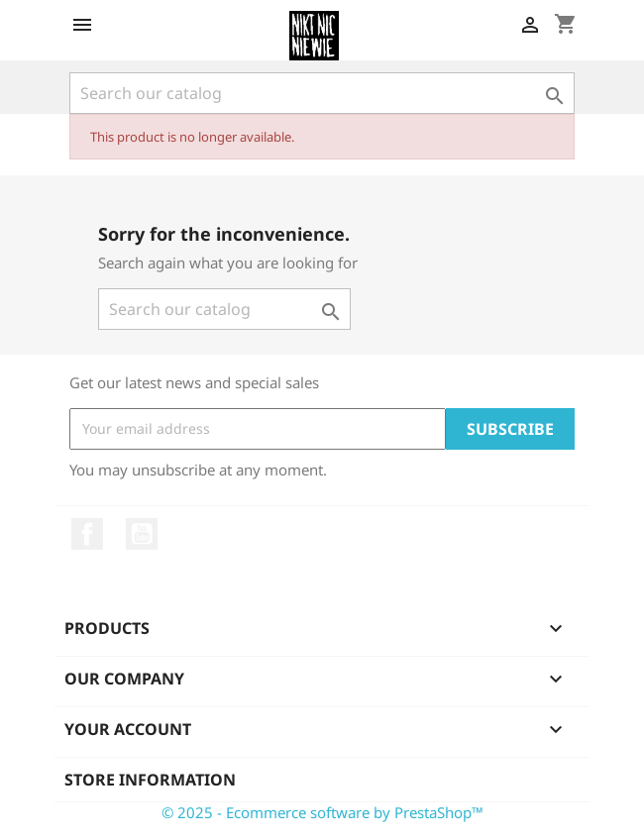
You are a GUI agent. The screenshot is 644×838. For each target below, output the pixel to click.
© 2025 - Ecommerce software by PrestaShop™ (322, 812)
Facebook (87, 534)
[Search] (322, 93)
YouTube (142, 534)
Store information (150, 780)
